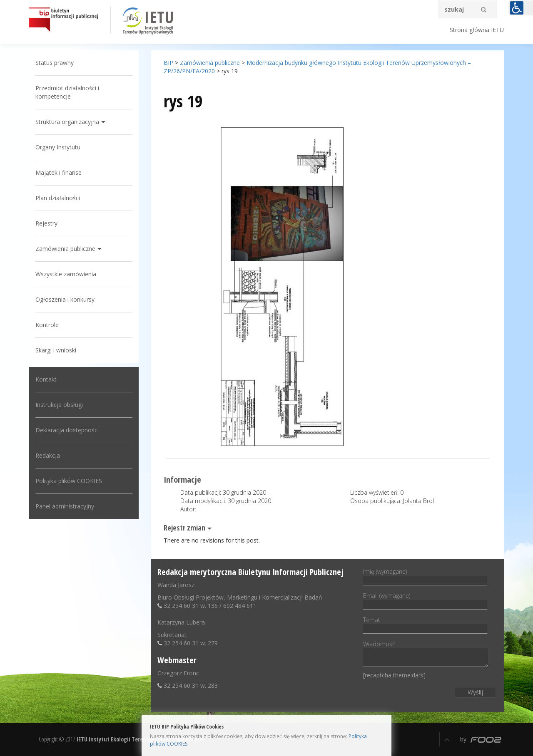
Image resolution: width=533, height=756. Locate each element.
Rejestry (46, 223)
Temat (425, 624)
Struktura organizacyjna (67, 122)
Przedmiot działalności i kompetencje (67, 92)
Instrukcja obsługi (59, 405)
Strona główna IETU (477, 30)
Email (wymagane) (425, 600)
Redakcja (48, 455)
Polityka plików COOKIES (69, 481)
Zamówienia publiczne (65, 249)
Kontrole (47, 325)
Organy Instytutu (58, 147)
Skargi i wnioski (56, 350)
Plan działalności (58, 198)
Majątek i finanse (59, 172)
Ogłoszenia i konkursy (65, 299)
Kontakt (46, 379)
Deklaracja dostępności (67, 430)
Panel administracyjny (65, 506)
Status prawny (55, 63)
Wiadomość (426, 654)
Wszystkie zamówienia (66, 274)
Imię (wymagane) (425, 576)
